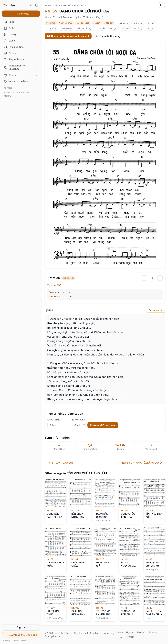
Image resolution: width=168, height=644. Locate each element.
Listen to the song (108, 36)
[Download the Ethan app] (31, 5)
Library (10, 34)
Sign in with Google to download (68, 36)
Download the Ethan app (21, 635)
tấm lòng (138, 28)
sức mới (125, 28)
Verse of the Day (16, 81)
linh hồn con (66, 28)
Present (11, 53)
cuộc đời (150, 28)
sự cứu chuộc (83, 23)
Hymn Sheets (14, 47)
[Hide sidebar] (37, 5)
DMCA (131, 637)
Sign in (21, 627)
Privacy (16, 641)
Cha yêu (102, 28)
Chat (9, 22)
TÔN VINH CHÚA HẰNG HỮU (70, 5)
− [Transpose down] (144, 278)
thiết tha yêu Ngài (85, 28)
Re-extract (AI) (156, 310)
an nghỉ (114, 28)
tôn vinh (151, 23)
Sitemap (7, 641)
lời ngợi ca (51, 28)
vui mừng (51, 23)
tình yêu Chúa (66, 23)
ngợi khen (138, 23)
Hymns (48, 5)
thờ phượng (123, 23)
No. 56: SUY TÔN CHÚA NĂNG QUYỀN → (143, 463)
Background (79, 423)
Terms (24, 641)
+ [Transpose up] (160, 278)
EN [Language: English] (162, 5)
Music (10, 41)
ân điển (97, 23)
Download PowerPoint (103, 425)
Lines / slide (59, 423)
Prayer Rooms (14, 59)
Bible (9, 28)
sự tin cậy (109, 23)
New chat (21, 14)
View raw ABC (54, 285)
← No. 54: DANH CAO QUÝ (59, 463)
